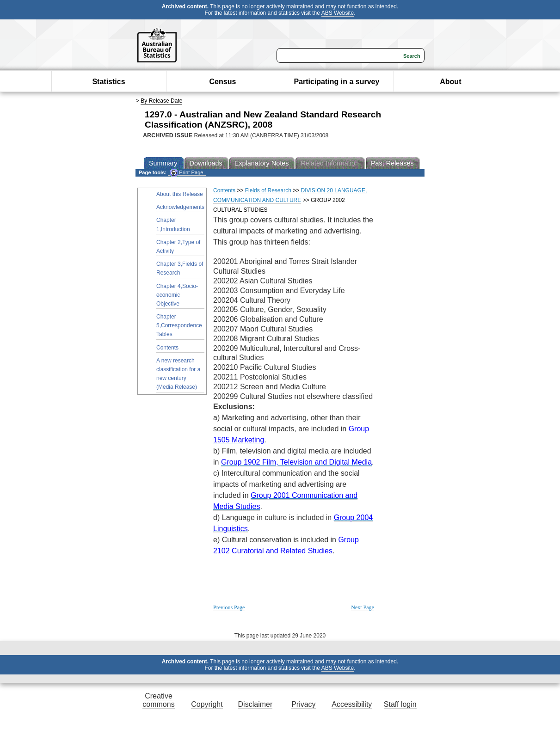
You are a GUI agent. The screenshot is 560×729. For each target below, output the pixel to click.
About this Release (180, 194)
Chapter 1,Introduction (173, 224)
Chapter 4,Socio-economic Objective (177, 295)
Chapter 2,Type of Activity (178, 247)
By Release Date (161, 101)
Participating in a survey (336, 82)
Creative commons (158, 700)
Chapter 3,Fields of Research (180, 268)
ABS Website (338, 13)
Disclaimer (255, 704)
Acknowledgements (180, 207)
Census (223, 82)
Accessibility (352, 704)
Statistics (108, 82)
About (450, 82)
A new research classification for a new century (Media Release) (178, 374)
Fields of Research (268, 190)
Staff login (400, 704)
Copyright (207, 704)
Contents (167, 348)
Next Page (363, 607)
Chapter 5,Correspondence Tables (179, 325)
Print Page (187, 173)
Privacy (303, 704)
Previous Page (229, 607)
